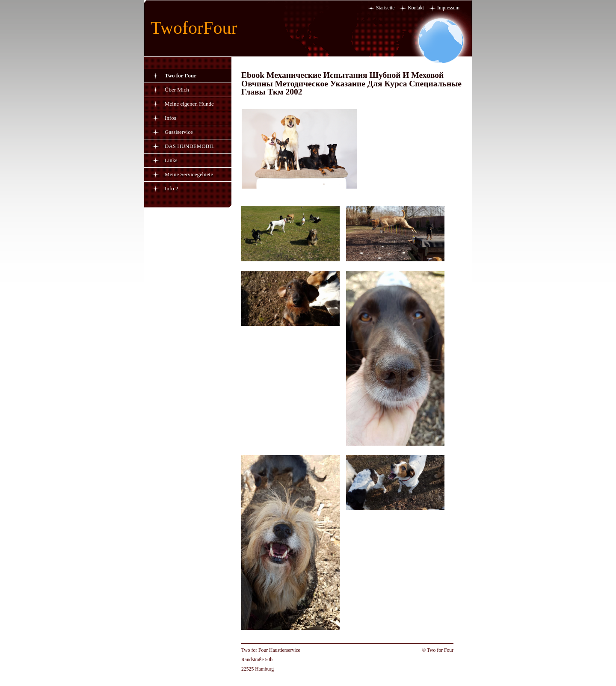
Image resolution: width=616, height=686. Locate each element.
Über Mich (177, 90)
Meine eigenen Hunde (189, 104)
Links (171, 160)
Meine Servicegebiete (189, 174)
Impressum (448, 8)
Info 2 (171, 188)
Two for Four (181, 75)
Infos (170, 118)
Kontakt (416, 8)
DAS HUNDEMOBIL (190, 146)
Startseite (385, 8)
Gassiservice (179, 132)
